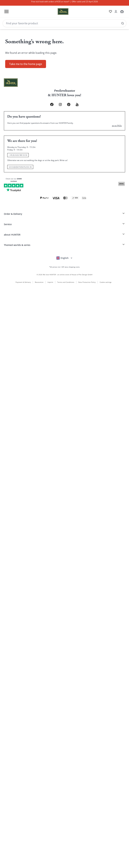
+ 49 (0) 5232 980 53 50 (18, 154)
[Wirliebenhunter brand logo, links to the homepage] (58, 11)
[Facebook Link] (49, 103)
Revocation (38, 273)
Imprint (50, 273)
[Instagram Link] (59, 103)
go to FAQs (117, 124)
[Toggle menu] (6, 11)
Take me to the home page (26, 62)
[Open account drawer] (115, 11)
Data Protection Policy (86, 273)
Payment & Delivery (22, 273)
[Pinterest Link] (70, 103)
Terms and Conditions (65, 273)
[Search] (64, 23)
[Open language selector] (65, 249)
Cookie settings (106, 273)
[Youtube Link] (80, 103)
